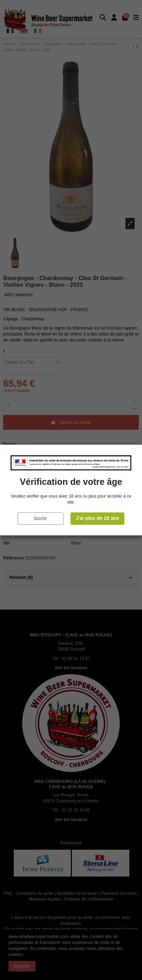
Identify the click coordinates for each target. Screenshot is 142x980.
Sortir (40, 518)
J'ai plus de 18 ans (97, 518)
